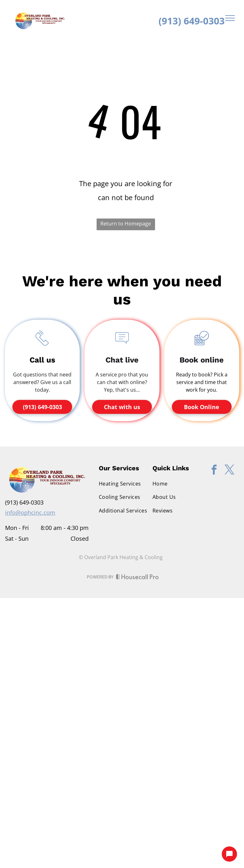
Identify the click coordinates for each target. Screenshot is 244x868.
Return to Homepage (126, 224)
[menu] (230, 18)
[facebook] (214, 471)
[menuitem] (125, 484)
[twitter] (229, 471)
